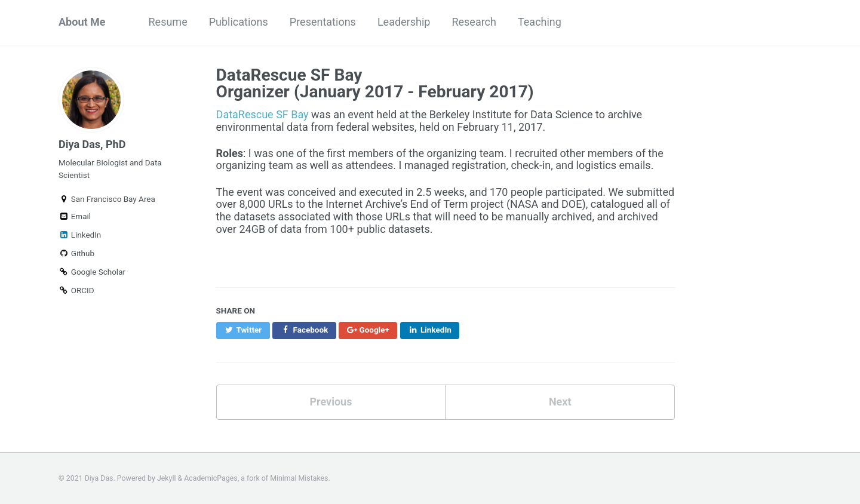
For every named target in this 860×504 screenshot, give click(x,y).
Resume (168, 22)
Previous (331, 402)
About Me (82, 22)
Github (76, 253)
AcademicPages (211, 478)
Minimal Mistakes (299, 478)
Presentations (323, 22)
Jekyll (167, 478)
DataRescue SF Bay (262, 114)
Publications (239, 22)
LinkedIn (80, 235)
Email (75, 216)
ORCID (76, 290)
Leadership (404, 22)
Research (474, 22)
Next (560, 402)
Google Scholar (92, 272)
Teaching (540, 22)
